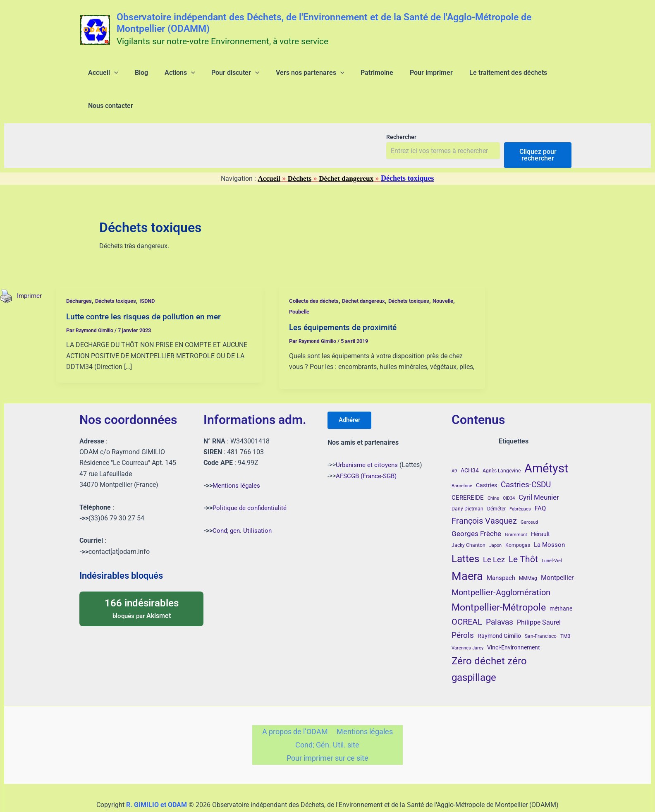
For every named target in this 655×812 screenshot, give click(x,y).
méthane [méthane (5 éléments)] (561, 587)
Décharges (81, 274)
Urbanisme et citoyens (368, 444)
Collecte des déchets (318, 274)
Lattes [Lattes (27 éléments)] (465, 536)
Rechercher (401, 110)
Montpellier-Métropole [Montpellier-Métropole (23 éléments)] (499, 585)
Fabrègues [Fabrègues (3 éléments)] (520, 487)
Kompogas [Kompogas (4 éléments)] (518, 523)
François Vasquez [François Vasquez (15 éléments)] (484, 498)
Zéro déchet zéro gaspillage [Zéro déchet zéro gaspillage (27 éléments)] (489, 647)
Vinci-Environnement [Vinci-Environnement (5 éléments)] (514, 625)
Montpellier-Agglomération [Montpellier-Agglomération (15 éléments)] (501, 570)
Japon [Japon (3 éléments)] (495, 523)
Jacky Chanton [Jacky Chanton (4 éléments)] (469, 523)
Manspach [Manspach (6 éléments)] (501, 556)
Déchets (299, 152)
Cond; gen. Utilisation (243, 508)
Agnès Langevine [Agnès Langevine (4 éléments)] (502, 449)
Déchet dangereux (347, 152)
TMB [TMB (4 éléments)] (565, 614)
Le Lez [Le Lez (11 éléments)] (494, 537)
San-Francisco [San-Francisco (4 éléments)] (541, 614)
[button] (109, 76)
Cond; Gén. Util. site (327, 725)
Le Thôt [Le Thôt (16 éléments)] (523, 537)
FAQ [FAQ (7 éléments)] (540, 486)
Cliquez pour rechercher (538, 128)
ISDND (156, 274)
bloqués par (141, 586)
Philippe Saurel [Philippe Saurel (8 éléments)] (539, 600)
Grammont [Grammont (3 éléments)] (516, 513)
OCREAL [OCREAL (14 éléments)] (467, 600)
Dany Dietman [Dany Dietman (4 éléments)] (467, 487)
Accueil (267, 152)
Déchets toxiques (122, 274)
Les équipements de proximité (346, 301)
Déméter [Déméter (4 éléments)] (496, 487)
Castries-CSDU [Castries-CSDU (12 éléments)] (526, 463)
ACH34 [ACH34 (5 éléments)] (470, 448)
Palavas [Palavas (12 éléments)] (500, 600)
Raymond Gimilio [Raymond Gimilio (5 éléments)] (499, 614)
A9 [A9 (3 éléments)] (454, 449)
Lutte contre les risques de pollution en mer (147, 290)
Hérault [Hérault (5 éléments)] (540, 512)
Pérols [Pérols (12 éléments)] (463, 613)
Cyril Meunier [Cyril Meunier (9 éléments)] (539, 475)
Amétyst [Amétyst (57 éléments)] (546, 446)
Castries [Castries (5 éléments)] (486, 463)
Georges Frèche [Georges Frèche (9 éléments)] (476, 512)
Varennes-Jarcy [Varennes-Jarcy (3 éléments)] (467, 626)
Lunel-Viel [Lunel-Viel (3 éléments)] (552, 538)
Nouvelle (460, 274)
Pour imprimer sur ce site (327, 740)
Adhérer (352, 399)
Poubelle (302, 285)
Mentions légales (237, 463)
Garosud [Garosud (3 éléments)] (529, 500)
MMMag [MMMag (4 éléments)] (528, 556)
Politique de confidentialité (251, 486)
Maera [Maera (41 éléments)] (467, 554)
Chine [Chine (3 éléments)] (493, 476)
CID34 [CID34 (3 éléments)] (509, 476)
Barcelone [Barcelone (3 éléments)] (462, 464)
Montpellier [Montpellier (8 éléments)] (557, 556)
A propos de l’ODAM (296, 710)
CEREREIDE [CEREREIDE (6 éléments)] (468, 475)
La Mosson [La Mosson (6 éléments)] (549, 523)
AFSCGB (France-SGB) (368, 455)
